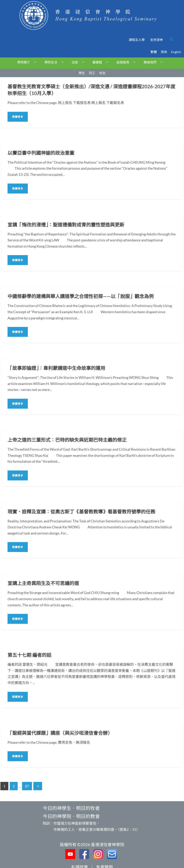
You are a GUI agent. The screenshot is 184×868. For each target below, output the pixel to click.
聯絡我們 (155, 62)
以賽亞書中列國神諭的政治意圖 (41, 153)
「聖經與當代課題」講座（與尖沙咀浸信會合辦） (60, 733)
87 (27, 786)
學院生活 (55, 62)
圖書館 (102, 62)
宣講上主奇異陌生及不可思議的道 (43, 583)
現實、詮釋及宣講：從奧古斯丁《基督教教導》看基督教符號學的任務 (81, 512)
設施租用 (128, 62)
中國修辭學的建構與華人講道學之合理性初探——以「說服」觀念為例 (81, 296)
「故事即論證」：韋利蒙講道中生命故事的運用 (56, 368)
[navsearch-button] (172, 40)
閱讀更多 (18, 117)
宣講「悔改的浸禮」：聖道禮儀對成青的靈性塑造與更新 (66, 225)
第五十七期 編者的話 (29, 655)
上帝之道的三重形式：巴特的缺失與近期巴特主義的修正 (67, 440)
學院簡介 (28, 62)
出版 (79, 62)
